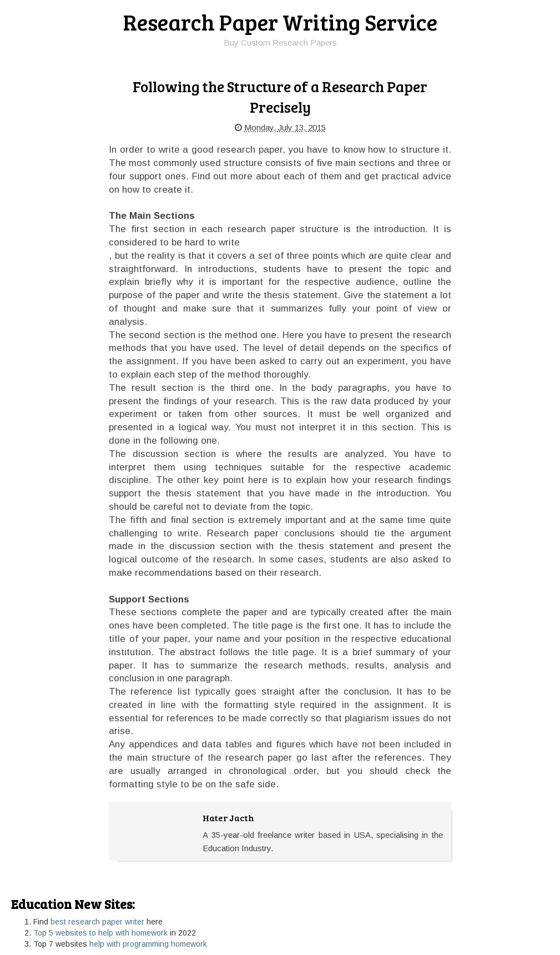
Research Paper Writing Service (280, 22)
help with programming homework (148, 944)
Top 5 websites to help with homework (100, 933)
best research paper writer (97, 922)
